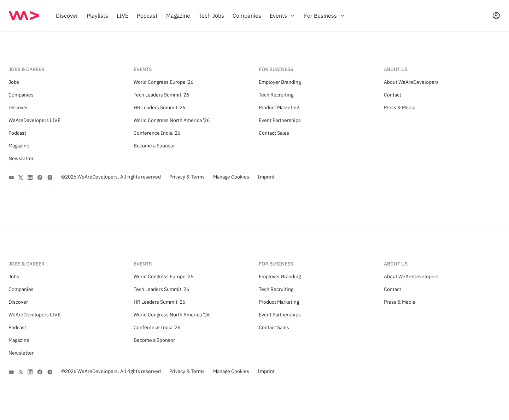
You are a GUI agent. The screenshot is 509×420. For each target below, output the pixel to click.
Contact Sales (274, 133)
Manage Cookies (231, 177)
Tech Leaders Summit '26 (161, 95)
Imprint (266, 177)
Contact (393, 95)
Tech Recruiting (276, 95)
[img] (24, 16)
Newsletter (21, 158)
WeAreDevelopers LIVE (34, 120)
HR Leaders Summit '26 (159, 107)
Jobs (14, 82)
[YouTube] (11, 177)
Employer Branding (280, 82)
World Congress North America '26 (172, 120)
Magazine (19, 146)
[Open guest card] (496, 16)
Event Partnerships (280, 120)
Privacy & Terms (187, 177)
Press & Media (400, 107)
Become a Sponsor (154, 146)
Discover (18, 107)
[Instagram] (50, 177)
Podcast (17, 133)
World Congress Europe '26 (163, 82)
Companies (21, 95)
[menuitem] (67, 16)
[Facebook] (40, 177)
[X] (21, 177)
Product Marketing (279, 107)
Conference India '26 (157, 133)
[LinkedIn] (30, 177)
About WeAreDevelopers (411, 82)
